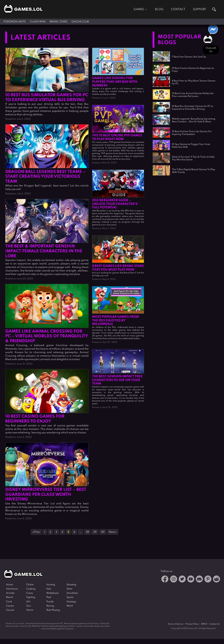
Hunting (51, 585)
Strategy (71, 602)
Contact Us (215, 624)
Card (9, 602)
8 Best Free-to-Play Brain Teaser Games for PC (194, 82)
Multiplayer (53, 593)
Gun (29, 606)
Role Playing (53, 610)
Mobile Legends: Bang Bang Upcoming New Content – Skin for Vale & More (194, 120)
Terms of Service (175, 624)
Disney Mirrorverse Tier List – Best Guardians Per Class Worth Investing (46, 495)
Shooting (71, 585)
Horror (30, 610)
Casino (10, 606)
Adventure (12, 589)
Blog (159, 9)
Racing (50, 606)
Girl (28, 602)
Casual (10, 610)
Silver (69, 589)
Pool (49, 597)
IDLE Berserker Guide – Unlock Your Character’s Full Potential (115, 204)
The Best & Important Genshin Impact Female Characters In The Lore (44, 251)
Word (70, 606)
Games (139, 9)
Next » (113, 532)
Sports (70, 597)
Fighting (31, 597)
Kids (49, 589)
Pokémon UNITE (15, 22)
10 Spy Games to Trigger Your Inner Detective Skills (191, 146)
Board (10, 597)
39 (95, 532)
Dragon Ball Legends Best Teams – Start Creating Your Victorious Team (45, 177)
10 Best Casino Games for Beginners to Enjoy (193, 70)
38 (87, 532)
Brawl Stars (59, 22)
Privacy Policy (192, 624)
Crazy (30, 593)
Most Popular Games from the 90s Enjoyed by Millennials (115, 321)
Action (10, 585)
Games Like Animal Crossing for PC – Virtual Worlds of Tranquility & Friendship (47, 336)
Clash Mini (38, 22)
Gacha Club (80, 22)
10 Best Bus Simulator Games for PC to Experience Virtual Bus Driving (192, 108)
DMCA (204, 624)
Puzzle (50, 602)
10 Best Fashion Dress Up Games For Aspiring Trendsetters (192, 133)
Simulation (72, 593)
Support (199, 9)
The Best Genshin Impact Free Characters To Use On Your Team (117, 380)
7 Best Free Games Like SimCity (189, 57)
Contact (178, 9)
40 (103, 532)
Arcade (10, 593)
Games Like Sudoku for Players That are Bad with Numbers (115, 82)
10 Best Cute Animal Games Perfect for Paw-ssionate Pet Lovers (193, 95)
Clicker (30, 585)
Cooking (31, 589)
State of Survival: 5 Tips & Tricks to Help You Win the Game (193, 158)
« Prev (36, 532)
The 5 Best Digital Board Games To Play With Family (193, 171)
